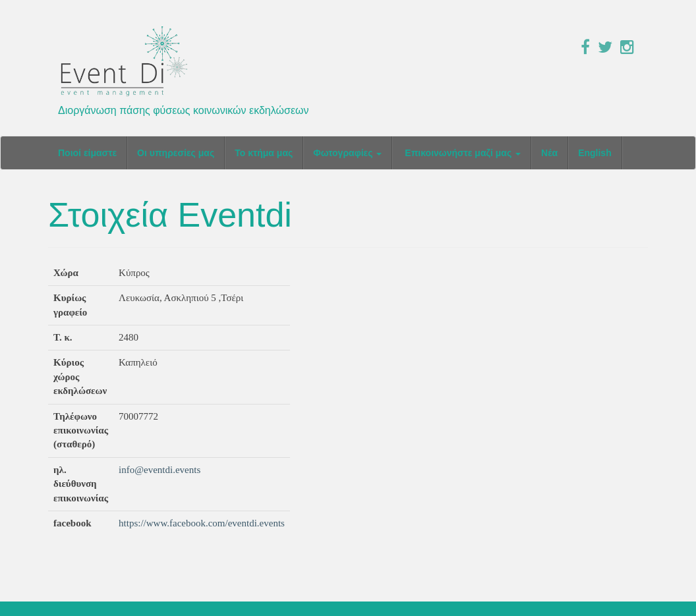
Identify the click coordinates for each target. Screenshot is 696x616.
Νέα (549, 153)
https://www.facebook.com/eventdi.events (202, 523)
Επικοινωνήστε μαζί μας (461, 153)
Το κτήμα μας (264, 153)
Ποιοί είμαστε (87, 153)
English (595, 153)
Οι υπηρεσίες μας (176, 153)
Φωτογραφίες (347, 153)
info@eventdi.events (159, 470)
